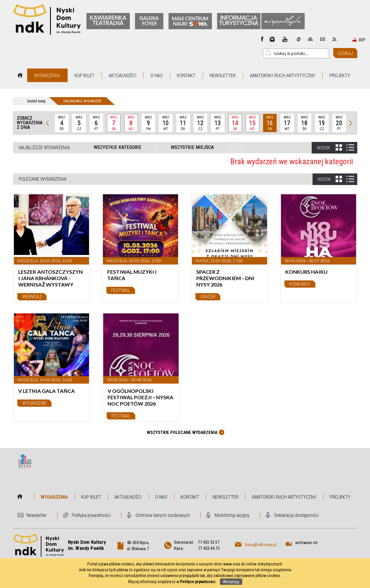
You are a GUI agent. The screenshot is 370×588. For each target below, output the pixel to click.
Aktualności (123, 75)
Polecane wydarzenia (43, 179)
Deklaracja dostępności (296, 515)
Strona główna (20, 75)
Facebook (262, 39)
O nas (157, 75)
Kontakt (186, 75)
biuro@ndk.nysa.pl (261, 545)
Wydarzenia (47, 75)
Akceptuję (231, 582)
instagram (272, 39)
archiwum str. (307, 543)
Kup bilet (85, 75)
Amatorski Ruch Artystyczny (283, 75)
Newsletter (223, 75)
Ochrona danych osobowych (163, 515)
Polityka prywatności (91, 515)
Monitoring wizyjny (232, 515)
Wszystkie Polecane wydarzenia (182, 432)
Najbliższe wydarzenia (44, 147)
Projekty (340, 75)
